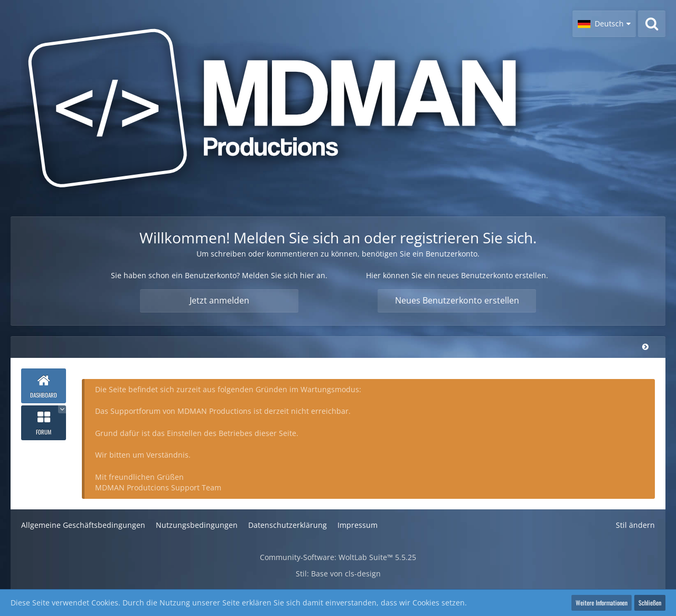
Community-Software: (338, 557)
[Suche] (652, 24)
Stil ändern (635, 525)
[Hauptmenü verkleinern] (645, 347)
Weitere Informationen (602, 603)
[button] (604, 24)
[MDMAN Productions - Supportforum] (285, 108)
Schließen (650, 603)
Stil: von (338, 574)
